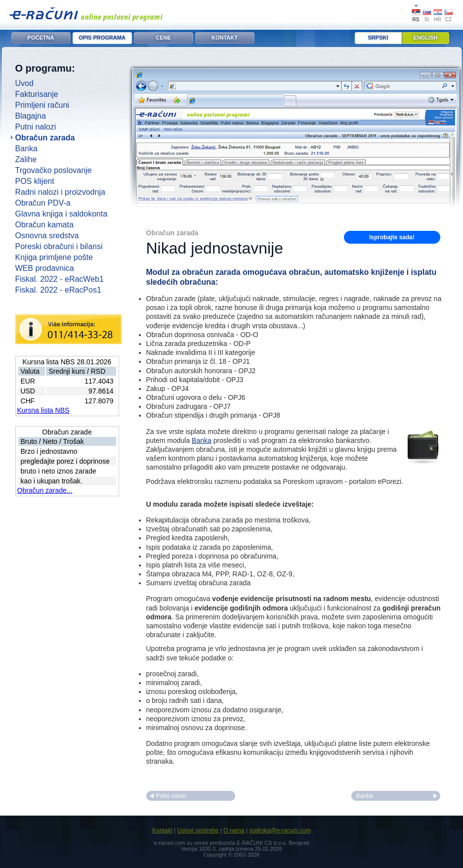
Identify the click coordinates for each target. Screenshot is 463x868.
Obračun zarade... (45, 490)
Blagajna (31, 116)
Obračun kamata (44, 225)
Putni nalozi (36, 127)
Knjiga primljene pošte (54, 257)
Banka (26, 149)
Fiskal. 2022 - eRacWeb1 (60, 279)
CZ (448, 20)
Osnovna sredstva (47, 236)
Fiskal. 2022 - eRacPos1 (58, 290)
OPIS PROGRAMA (102, 38)
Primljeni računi (42, 105)
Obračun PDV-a (43, 203)
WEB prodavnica (45, 268)
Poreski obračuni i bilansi (59, 246)
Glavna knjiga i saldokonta (62, 214)
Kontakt (162, 830)
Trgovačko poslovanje (54, 170)
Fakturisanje (37, 94)
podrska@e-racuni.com (280, 830)
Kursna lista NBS (43, 410)
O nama (234, 830)
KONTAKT (225, 38)
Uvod (24, 83)
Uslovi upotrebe (198, 830)
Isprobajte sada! (392, 237)
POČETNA (41, 38)
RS (416, 20)
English (426, 38)
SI (427, 20)
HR (437, 20)
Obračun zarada (45, 138)
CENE (163, 38)
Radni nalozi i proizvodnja (60, 192)
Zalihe (26, 159)
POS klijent (35, 181)
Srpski (378, 38)
